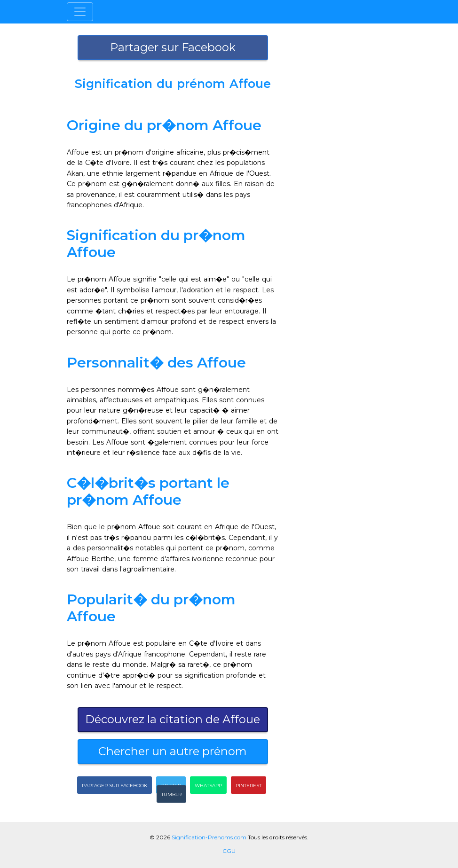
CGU (229, 851)
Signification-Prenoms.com (209, 837)
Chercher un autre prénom (173, 751)
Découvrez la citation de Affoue (173, 719)
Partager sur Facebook (173, 47)
